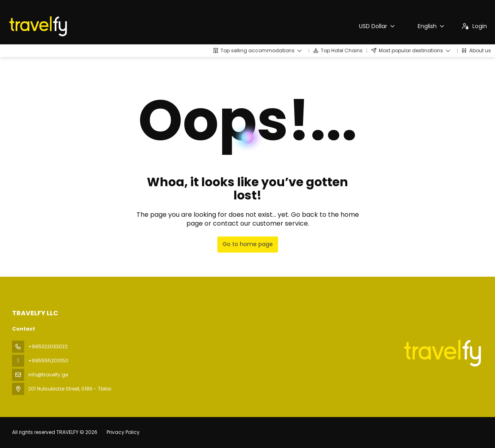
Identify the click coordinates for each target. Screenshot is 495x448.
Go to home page (248, 244)
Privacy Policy (123, 432)
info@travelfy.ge (48, 375)
